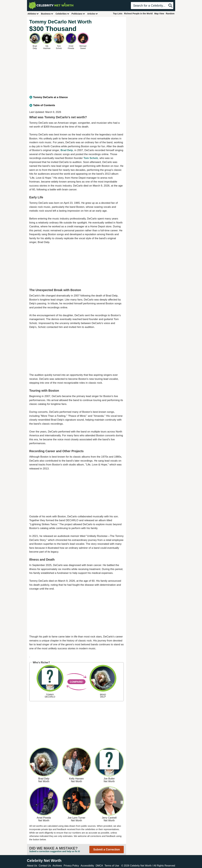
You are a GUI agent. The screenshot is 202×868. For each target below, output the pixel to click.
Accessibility (87, 866)
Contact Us (45, 866)
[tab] (77, 97)
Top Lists (118, 14)
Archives (57, 866)
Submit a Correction (106, 850)
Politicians (78, 14)
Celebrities (62, 14)
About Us (32, 866)
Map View (159, 14)
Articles (93, 14)
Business (47, 14)
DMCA (99, 866)
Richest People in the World (138, 14)
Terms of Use (112, 866)
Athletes (33, 14)
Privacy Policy (71, 866)
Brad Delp (67, 150)
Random (170, 14)
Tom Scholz (91, 158)
